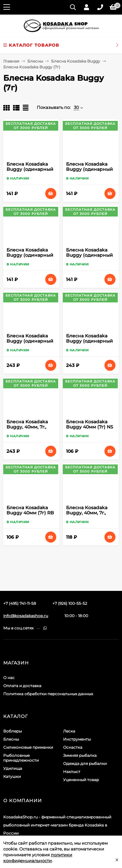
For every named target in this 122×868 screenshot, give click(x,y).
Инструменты (77, 739)
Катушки (12, 776)
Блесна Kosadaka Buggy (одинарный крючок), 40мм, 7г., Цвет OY (89, 344)
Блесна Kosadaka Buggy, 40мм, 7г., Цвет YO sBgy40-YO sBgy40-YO (90, 515)
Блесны (35, 61)
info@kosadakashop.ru (26, 616)
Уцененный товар (81, 780)
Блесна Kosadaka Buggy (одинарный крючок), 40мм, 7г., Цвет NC (30, 344)
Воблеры (13, 731)
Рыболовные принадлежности (21, 758)
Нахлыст (72, 772)
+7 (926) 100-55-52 (70, 603)
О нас (9, 678)
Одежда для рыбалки (85, 763)
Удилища (13, 768)
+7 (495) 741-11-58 (20, 603)
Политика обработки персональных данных (48, 694)
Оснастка (73, 747)
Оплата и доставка (22, 686)
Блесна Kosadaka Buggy (76, 61)
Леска (69, 731)
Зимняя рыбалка (80, 755)
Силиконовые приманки (28, 747)
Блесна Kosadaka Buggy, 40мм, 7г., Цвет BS (27, 427)
